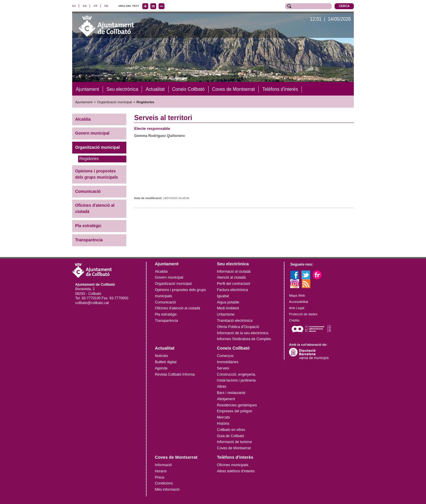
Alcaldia (83, 118)
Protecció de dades (303, 313)
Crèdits (294, 319)
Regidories (145, 101)
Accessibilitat (299, 301)
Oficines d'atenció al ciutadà (95, 207)
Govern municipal (92, 132)
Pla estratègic (88, 225)
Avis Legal (297, 307)
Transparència (89, 239)
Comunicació (88, 190)
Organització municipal (114, 101)
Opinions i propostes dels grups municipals (97, 173)
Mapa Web (297, 294)
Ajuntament (84, 101)
